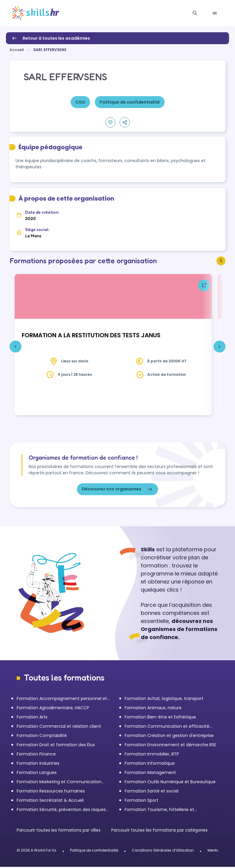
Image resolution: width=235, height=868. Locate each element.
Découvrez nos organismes (117, 490)
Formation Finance (36, 755)
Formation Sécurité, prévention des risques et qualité (61, 811)
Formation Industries (38, 764)
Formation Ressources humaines (51, 792)
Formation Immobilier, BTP (152, 755)
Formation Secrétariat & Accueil (50, 801)
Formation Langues (37, 774)
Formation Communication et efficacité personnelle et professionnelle (167, 728)
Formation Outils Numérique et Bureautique (170, 783)
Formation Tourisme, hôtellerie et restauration (159, 811)
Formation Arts (32, 718)
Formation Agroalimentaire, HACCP (53, 709)
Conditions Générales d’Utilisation (163, 851)
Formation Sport (142, 801)
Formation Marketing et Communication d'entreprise (59, 783)
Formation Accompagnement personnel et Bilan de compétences (62, 700)
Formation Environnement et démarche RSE (170, 746)
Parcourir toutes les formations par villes (59, 831)
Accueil (17, 50)
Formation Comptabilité (42, 737)
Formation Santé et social (151, 792)
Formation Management (150, 774)
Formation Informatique (150, 764)
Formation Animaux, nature (153, 709)
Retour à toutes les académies (50, 38)
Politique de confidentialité (94, 851)
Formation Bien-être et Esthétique (160, 718)
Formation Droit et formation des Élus (56, 746)
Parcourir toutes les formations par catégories (159, 831)
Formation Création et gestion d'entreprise (169, 737)
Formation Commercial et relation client (59, 727)
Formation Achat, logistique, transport (164, 700)
